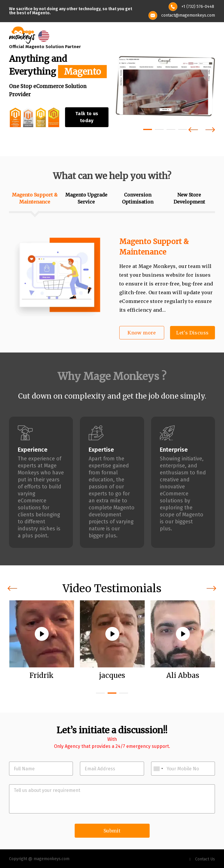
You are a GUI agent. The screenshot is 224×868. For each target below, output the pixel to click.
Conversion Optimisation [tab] (138, 198)
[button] (148, 129)
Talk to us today (87, 117)
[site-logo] (22, 35)
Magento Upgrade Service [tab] (86, 198)
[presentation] (193, 130)
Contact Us (205, 859)
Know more (142, 333)
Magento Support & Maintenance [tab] (35, 198)
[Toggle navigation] (211, 35)
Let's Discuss (192, 333)
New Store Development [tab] (189, 198)
